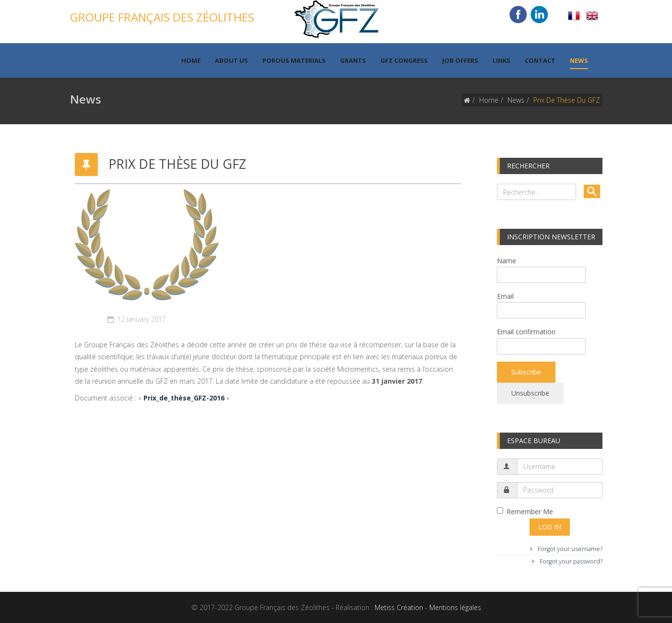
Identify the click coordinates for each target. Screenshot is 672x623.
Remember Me (525, 511)
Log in (550, 527)
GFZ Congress (404, 60)
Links (501, 60)
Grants (353, 60)
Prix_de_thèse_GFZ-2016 (184, 398)
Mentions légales (455, 607)
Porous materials (294, 60)
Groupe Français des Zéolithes (162, 17)
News (579, 60)
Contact (540, 60)
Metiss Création (399, 607)
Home (191, 60)
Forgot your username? (569, 549)
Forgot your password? (570, 561)
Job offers (460, 60)
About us (231, 60)
